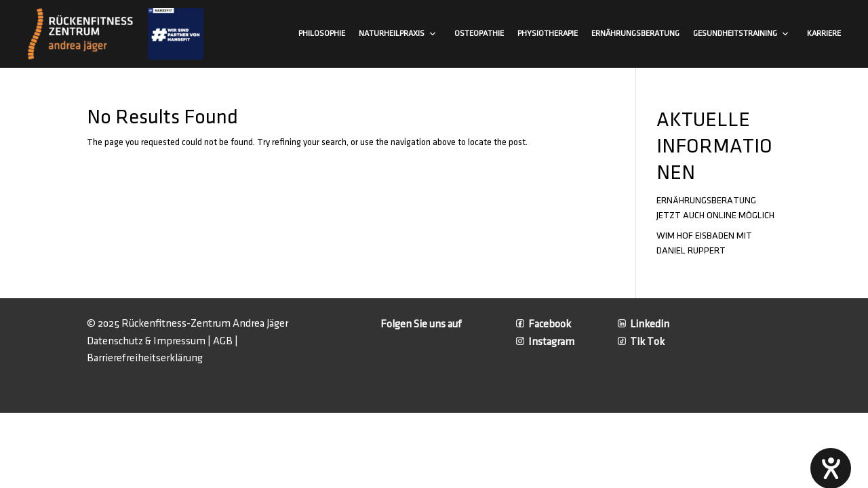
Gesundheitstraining (741, 34)
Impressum (179, 341)
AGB (223, 341)
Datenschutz (115, 341)
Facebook (544, 324)
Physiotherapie (548, 34)
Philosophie (322, 34)
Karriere (824, 34)
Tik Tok (641, 342)
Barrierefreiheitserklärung (145, 358)
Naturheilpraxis (398, 34)
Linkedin (644, 324)
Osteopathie (479, 34)
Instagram (545, 342)
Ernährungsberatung (635, 34)
